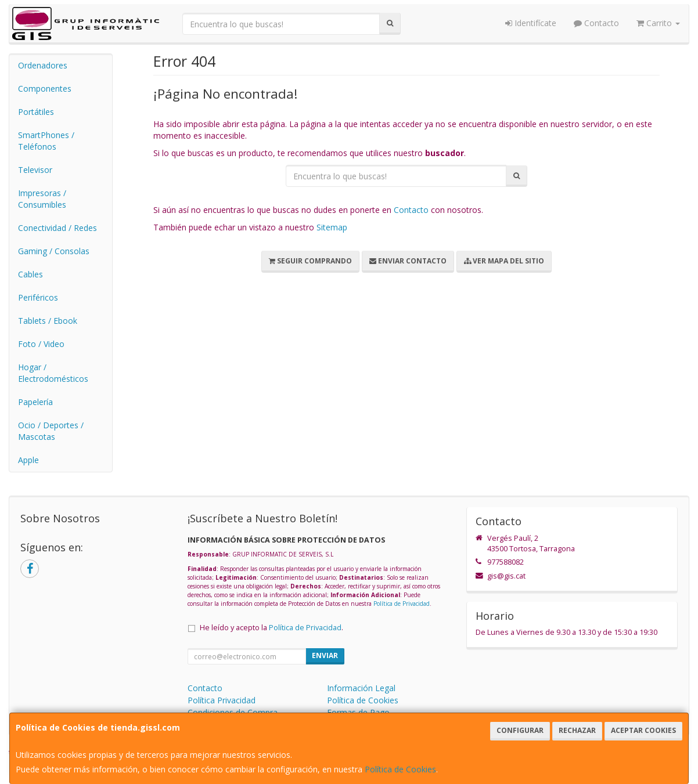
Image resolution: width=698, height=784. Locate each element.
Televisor (35, 170)
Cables (30, 274)
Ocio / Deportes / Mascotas (51, 431)
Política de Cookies (400, 769)
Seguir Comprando (310, 261)
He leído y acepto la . (271, 628)
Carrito (658, 23)
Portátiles (36, 112)
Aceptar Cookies (643, 730)
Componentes (45, 88)
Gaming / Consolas (54, 251)
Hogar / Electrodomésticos (53, 373)
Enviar (325, 655)
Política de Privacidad (402, 604)
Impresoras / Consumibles (42, 199)
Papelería (35, 402)
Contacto (596, 23)
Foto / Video (41, 344)
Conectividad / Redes (57, 228)
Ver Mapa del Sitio (504, 261)
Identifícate (531, 23)
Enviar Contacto (408, 261)
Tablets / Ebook (48, 321)
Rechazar (577, 730)
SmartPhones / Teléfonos (46, 141)
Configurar (520, 730)
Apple (28, 460)
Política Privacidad (222, 700)
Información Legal (361, 688)
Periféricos (38, 297)
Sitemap (332, 227)
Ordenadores (43, 65)
